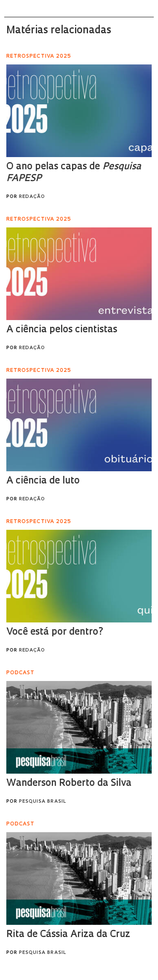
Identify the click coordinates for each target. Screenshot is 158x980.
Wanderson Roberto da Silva (69, 784)
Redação (32, 197)
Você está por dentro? (55, 632)
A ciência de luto (43, 481)
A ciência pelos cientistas (62, 330)
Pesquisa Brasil (43, 802)
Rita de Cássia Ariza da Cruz (68, 935)
